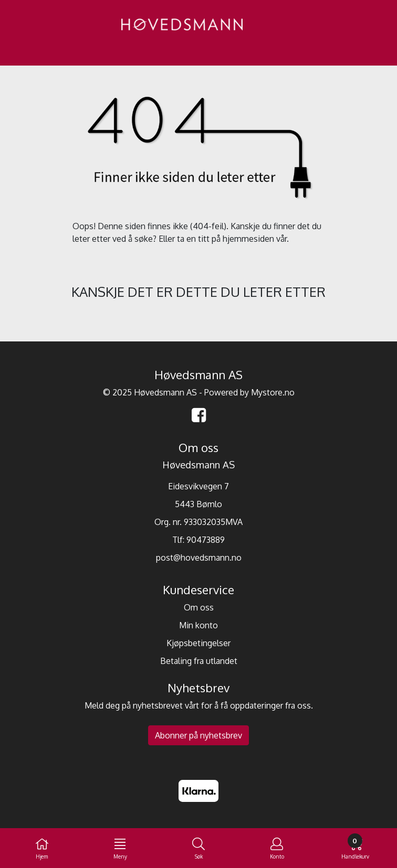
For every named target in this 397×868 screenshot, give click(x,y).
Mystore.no (273, 392)
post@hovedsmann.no (199, 558)
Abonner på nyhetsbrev (198, 735)
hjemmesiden (248, 239)
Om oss (199, 607)
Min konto (198, 625)
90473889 (206, 540)
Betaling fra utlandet (199, 661)
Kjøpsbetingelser (198, 643)
